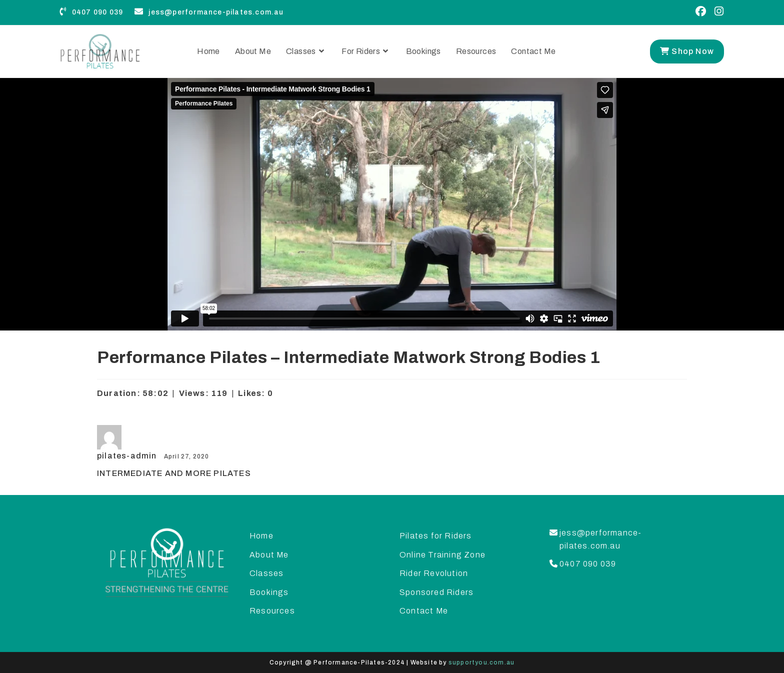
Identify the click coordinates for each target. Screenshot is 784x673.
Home (261, 536)
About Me (269, 555)
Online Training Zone (442, 555)
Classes (266, 573)
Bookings (269, 592)
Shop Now (687, 51)
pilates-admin (128, 456)
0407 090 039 (91, 12)
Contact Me (424, 611)
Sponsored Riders (436, 592)
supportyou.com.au (481, 662)
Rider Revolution (434, 573)
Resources (272, 611)
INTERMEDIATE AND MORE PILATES (174, 473)
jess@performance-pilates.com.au (209, 12)
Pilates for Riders (436, 536)
